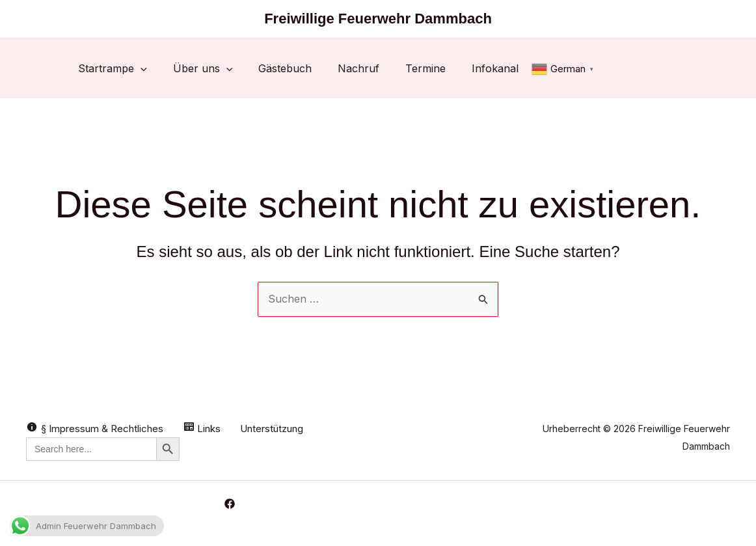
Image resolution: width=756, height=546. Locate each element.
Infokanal (495, 68)
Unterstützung (272, 429)
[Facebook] (230, 504)
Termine (425, 68)
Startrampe (113, 68)
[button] (141, 68)
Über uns (203, 68)
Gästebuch (285, 68)
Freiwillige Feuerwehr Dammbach (378, 19)
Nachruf (358, 68)
